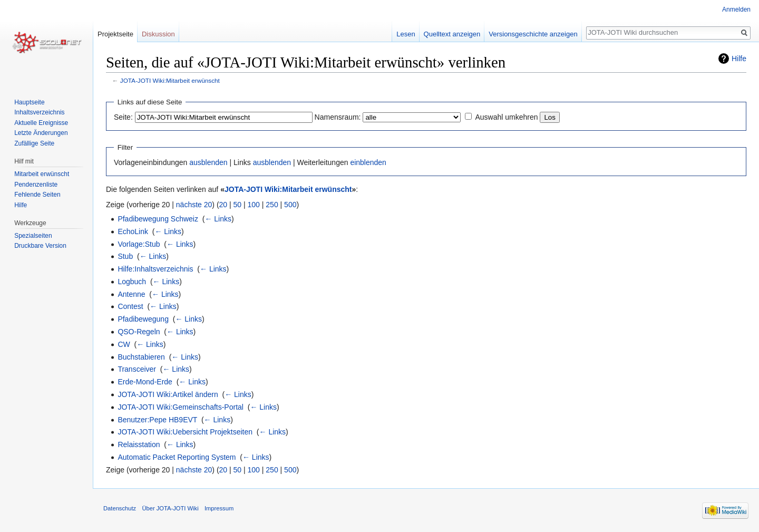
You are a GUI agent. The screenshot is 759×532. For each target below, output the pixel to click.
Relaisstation (139, 444)
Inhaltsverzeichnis (39, 112)
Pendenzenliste (36, 185)
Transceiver (137, 369)
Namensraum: (338, 117)
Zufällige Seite (34, 143)
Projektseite (115, 34)
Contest (130, 306)
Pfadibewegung (143, 319)
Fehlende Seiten (37, 195)
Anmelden (736, 9)
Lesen (406, 34)
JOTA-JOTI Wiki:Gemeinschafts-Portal (181, 407)
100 (254, 205)
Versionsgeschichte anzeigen (533, 34)
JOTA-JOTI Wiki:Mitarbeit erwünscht (170, 80)
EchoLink (133, 231)
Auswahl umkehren (506, 117)
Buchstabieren (141, 357)
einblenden (368, 162)
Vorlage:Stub (139, 244)
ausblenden (208, 162)
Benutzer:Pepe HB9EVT (157, 420)
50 (238, 205)
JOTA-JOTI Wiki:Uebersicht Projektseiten (185, 432)
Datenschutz (120, 508)
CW (124, 344)
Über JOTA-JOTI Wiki (170, 508)
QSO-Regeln (139, 332)
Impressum (219, 508)
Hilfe (739, 59)
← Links (218, 219)
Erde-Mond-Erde (145, 382)
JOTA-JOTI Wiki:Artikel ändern (168, 394)
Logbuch (132, 282)
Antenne (131, 294)
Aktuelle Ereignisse (41, 123)
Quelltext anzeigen (452, 34)
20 (223, 205)
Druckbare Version (40, 246)
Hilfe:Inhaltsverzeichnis (155, 269)
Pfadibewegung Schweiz (158, 219)
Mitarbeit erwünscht (42, 174)
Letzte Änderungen (41, 133)
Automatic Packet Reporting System (177, 457)
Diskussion (158, 34)
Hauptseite (29, 102)
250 (272, 205)
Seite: (123, 117)
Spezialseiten (33, 236)
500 (290, 205)
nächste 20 (194, 205)
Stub (125, 256)
